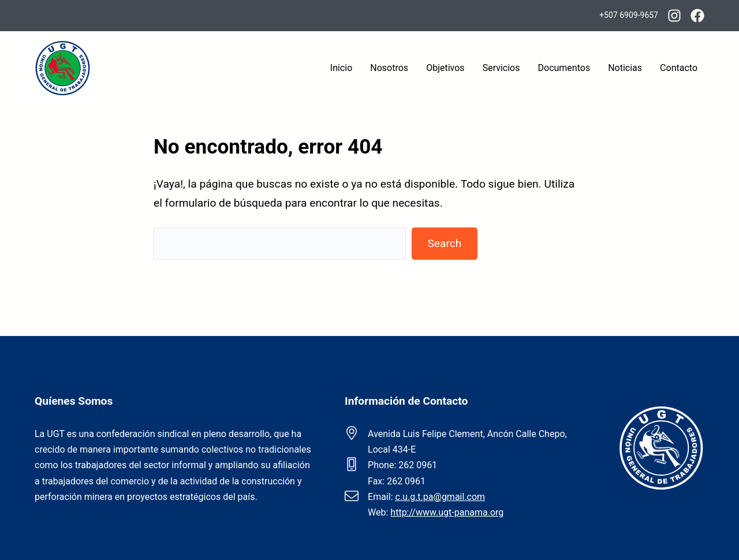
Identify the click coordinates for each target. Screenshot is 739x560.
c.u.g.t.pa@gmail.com (441, 497)
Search (444, 243)
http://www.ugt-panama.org (447, 512)
